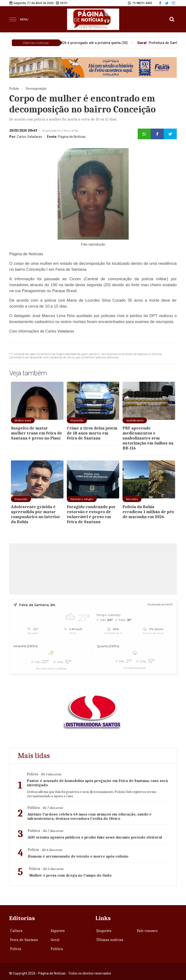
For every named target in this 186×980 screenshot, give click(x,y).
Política (57, 949)
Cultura (16, 931)
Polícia (16, 949)
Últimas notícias (110, 940)
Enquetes (104, 931)
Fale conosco (147, 931)
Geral (55, 940)
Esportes (58, 931)
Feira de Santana (24, 940)
